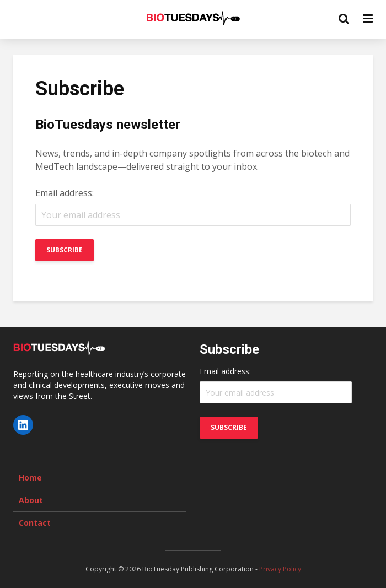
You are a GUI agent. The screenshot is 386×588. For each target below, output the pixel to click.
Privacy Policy (280, 569)
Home (30, 478)
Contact (35, 523)
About (31, 500)
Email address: (65, 193)
